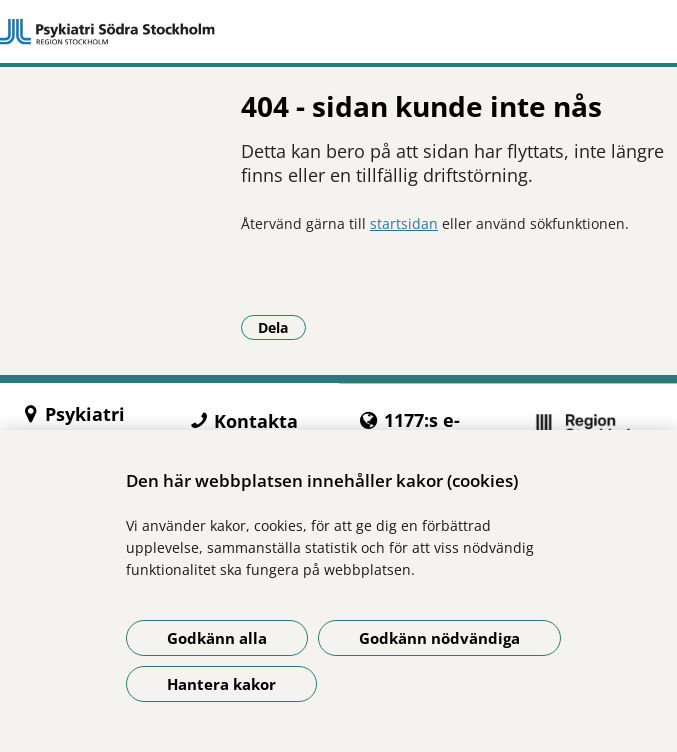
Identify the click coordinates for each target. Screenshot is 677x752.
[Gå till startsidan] (338, 32)
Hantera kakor (221, 684)
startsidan (404, 223)
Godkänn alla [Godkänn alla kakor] (217, 638)
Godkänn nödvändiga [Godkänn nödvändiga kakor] (439, 638)
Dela (282, 327)
